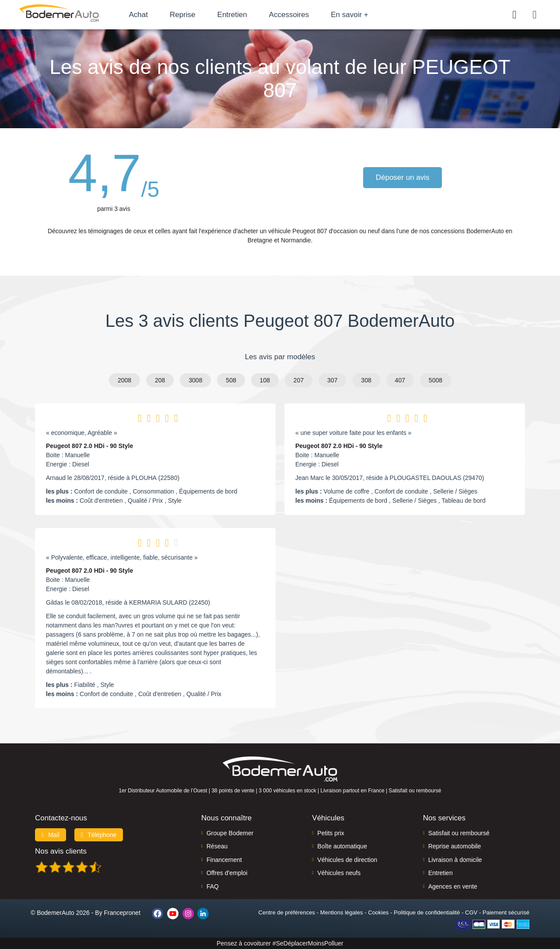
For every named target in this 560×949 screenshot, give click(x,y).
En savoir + (355, 15)
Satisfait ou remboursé (459, 833)
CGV (471, 912)
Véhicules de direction (347, 860)
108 (265, 380)
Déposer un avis (403, 177)
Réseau (217, 846)
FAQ (213, 886)
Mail (51, 835)
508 (231, 380)
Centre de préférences (287, 912)
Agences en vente (453, 886)
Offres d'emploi (227, 873)
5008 (436, 380)
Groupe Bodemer (230, 833)
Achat (144, 15)
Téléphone (99, 835)
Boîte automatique (342, 846)
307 (332, 380)
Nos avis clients (61, 851)
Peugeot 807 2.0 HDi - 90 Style (89, 446)
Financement (224, 860)
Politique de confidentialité (427, 912)
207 (299, 380)
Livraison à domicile (455, 860)
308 (366, 380)
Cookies (378, 912)
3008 (195, 380)
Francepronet (122, 913)
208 (160, 380)
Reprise (188, 15)
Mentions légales (342, 912)
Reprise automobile (455, 846)
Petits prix (331, 833)
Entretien (238, 15)
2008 (124, 380)
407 (400, 380)
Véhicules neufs (339, 873)
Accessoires (294, 15)
